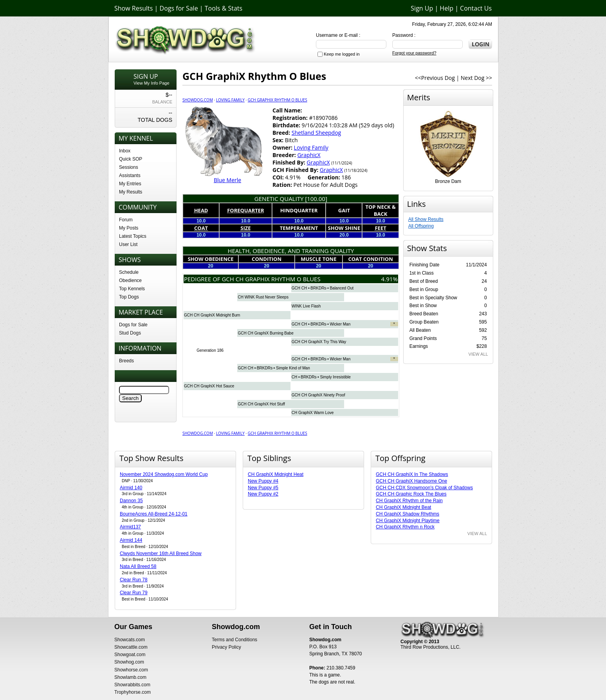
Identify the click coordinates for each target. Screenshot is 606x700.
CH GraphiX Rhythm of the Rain (409, 501)
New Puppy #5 (263, 488)
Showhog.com (129, 662)
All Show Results (426, 219)
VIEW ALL (478, 354)
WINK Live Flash (306, 306)
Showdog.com (198, 100)
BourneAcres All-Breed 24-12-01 (154, 514)
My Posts (129, 228)
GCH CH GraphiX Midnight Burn (212, 315)
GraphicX (309, 155)
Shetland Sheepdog (316, 133)
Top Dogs (129, 297)
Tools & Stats (224, 8)
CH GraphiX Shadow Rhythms (408, 514)
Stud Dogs (130, 333)
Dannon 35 (131, 501)
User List (128, 244)
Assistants (130, 175)
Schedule (129, 272)
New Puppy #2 (263, 494)
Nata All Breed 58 (138, 566)
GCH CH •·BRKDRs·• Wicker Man (321, 324)
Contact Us (476, 8)
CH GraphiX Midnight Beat (403, 507)
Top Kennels (132, 289)
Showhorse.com (131, 670)
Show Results (133, 8)
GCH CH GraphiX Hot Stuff (261, 404)
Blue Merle (227, 180)
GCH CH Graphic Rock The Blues (411, 494)
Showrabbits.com (132, 685)
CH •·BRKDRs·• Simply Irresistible (321, 377)
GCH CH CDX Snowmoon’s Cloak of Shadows (424, 488)
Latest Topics (133, 236)
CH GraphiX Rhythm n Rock (405, 527)
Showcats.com (130, 640)
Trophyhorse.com (133, 692)
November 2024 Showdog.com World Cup (164, 474)
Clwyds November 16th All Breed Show (161, 553)
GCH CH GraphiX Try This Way (319, 342)
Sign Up (422, 8)
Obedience (130, 280)
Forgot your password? (414, 53)
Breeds (126, 361)
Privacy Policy (226, 647)
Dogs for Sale (179, 8)
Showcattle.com (131, 647)
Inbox (125, 151)
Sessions (129, 167)
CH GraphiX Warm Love (313, 413)
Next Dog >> (476, 78)
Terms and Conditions (234, 640)
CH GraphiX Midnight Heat (276, 474)
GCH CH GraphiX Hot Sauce (209, 386)
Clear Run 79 (134, 593)
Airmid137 (130, 527)
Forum (126, 220)
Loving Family (230, 100)
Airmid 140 (131, 488)
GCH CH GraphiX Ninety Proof (318, 395)
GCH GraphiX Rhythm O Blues (278, 100)
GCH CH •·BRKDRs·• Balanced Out (323, 288)
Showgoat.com (130, 655)
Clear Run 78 (134, 580)
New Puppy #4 (263, 481)
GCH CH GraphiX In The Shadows (412, 474)
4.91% (390, 279)
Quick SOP (131, 159)
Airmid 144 (131, 540)
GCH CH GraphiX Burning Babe (265, 333)
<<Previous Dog (435, 78)
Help (446, 8)
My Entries (130, 184)
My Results (131, 192)
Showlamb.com (130, 677)
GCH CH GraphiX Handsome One (411, 481)
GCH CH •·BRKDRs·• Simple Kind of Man (274, 368)
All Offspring (421, 226)
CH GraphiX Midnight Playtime (408, 521)
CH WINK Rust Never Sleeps (263, 297)
